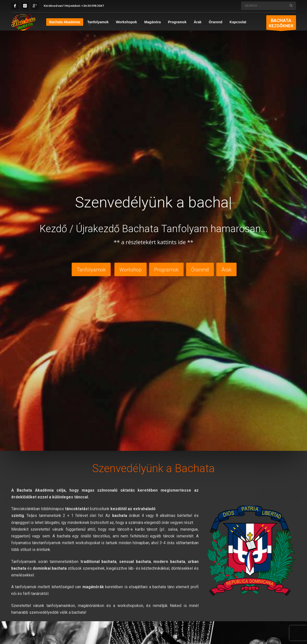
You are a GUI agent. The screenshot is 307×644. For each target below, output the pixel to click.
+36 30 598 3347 (93, 6)
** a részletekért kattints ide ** (153, 241)
